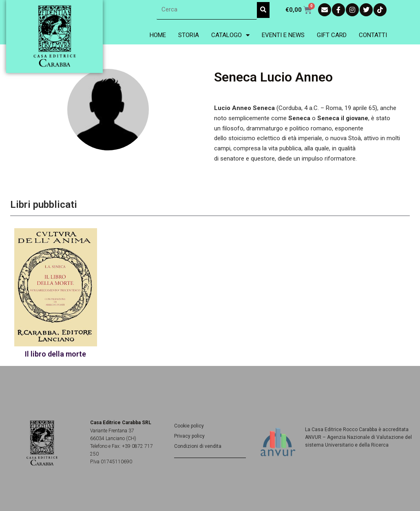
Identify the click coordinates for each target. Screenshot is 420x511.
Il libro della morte (55, 354)
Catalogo (230, 35)
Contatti (373, 35)
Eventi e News (283, 35)
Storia (189, 35)
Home (158, 35)
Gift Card (332, 35)
